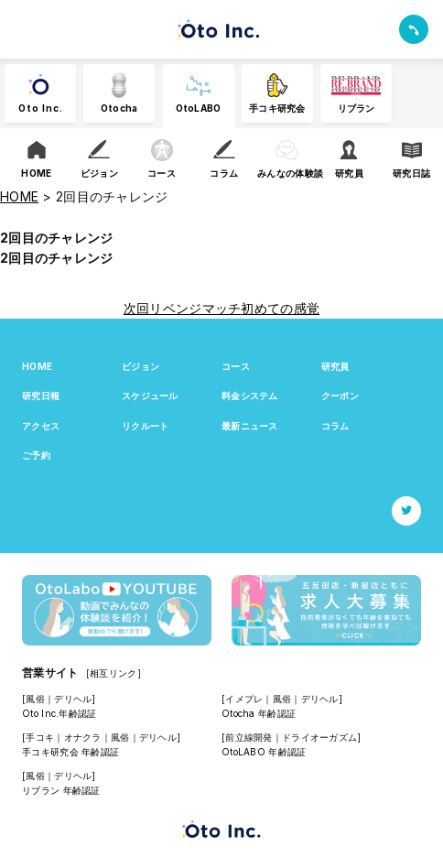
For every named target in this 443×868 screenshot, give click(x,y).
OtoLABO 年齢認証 (264, 752)
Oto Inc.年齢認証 (59, 713)
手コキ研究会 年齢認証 (70, 752)
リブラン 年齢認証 (61, 790)
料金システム (250, 396)
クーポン (340, 396)
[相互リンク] (113, 673)
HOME (37, 366)
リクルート (145, 426)
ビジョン (140, 366)
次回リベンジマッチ (183, 308)
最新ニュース (250, 426)
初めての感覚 (280, 308)
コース (236, 366)
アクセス (41, 426)
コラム (335, 426)
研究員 (335, 366)
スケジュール (150, 396)
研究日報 (41, 396)
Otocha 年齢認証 (259, 713)
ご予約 (36, 455)
